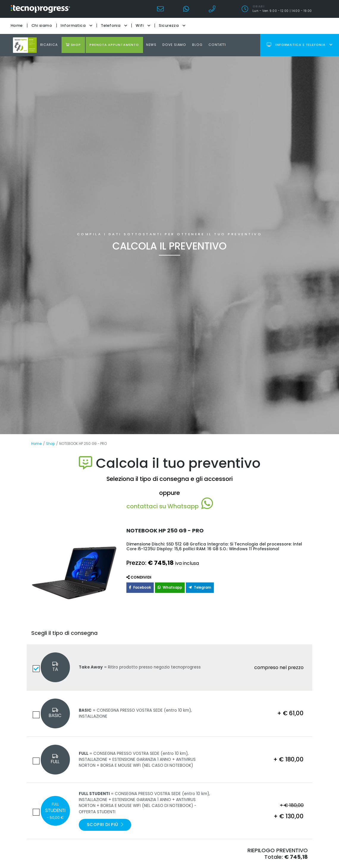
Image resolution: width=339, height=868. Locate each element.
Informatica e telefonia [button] (299, 45)
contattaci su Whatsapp (170, 506)
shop (73, 45)
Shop (50, 444)
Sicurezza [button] (172, 25)
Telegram (200, 588)
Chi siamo (42, 25)
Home (17, 25)
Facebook (140, 588)
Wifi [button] (143, 25)
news (151, 45)
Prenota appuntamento (114, 45)
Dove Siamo (174, 45)
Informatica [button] (76, 25)
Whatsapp (170, 588)
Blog (197, 45)
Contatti (217, 45)
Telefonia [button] (114, 25)
